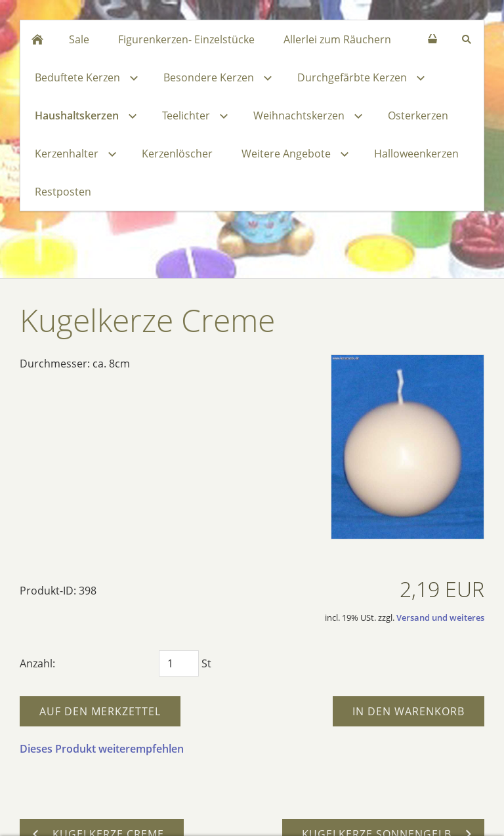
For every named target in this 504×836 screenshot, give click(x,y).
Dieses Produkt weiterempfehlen (102, 749)
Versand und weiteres (440, 617)
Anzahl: (37, 663)
